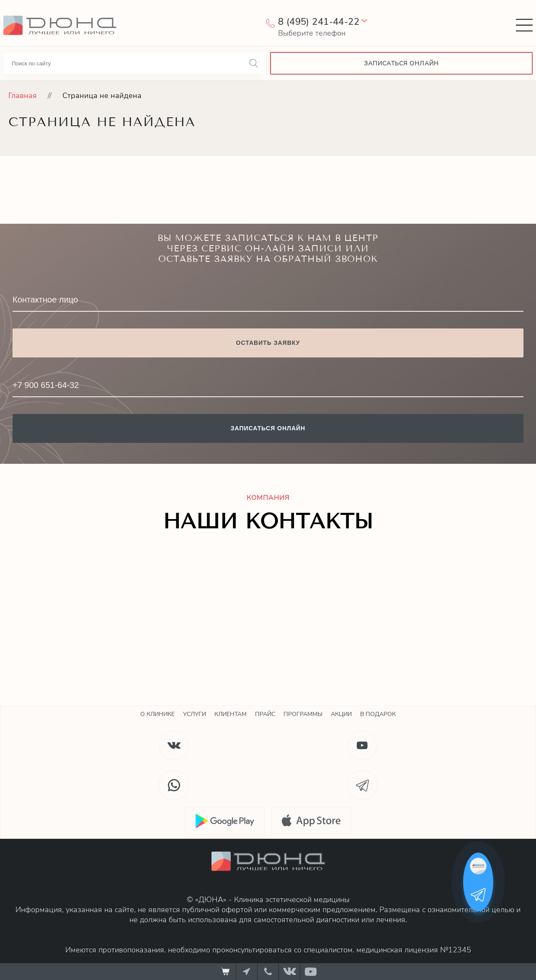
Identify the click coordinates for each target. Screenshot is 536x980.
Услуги (195, 714)
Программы (303, 714)
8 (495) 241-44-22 (319, 22)
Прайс (265, 714)
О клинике (157, 714)
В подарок (378, 714)
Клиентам (231, 714)
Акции (341, 714)
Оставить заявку (268, 343)
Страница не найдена (102, 96)
